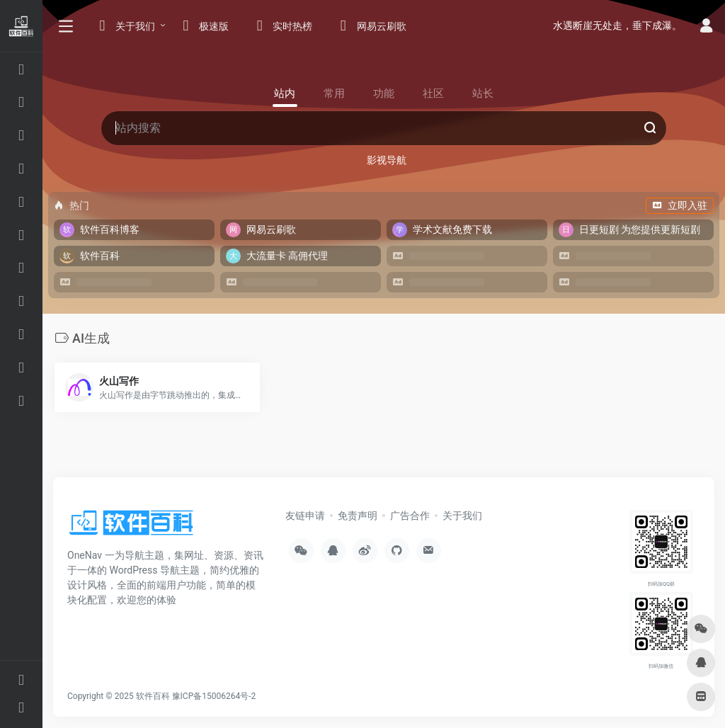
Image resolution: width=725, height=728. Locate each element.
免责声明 (358, 516)
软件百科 (153, 696)
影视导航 (387, 160)
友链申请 (305, 516)
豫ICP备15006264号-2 (214, 696)
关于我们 (462, 516)
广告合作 (410, 516)
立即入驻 (680, 205)
